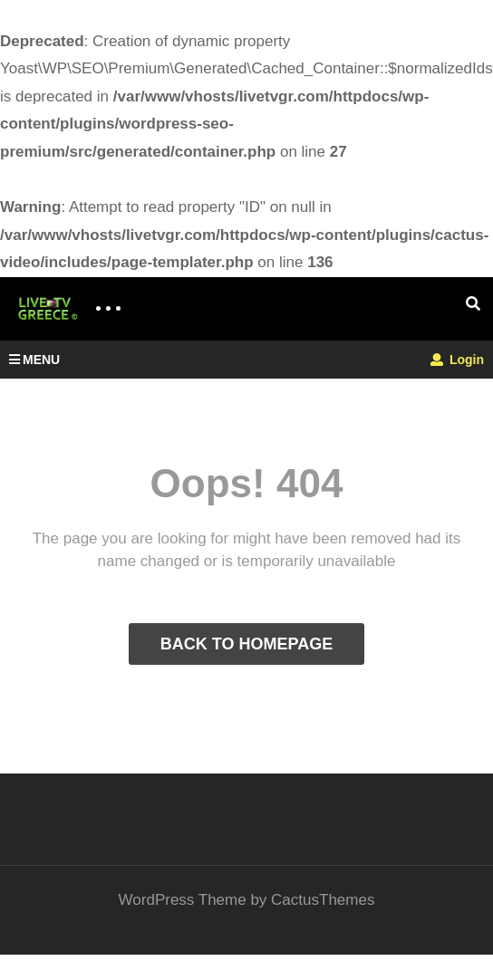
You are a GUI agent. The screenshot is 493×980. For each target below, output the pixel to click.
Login (457, 360)
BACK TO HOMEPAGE (246, 644)
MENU (34, 360)
